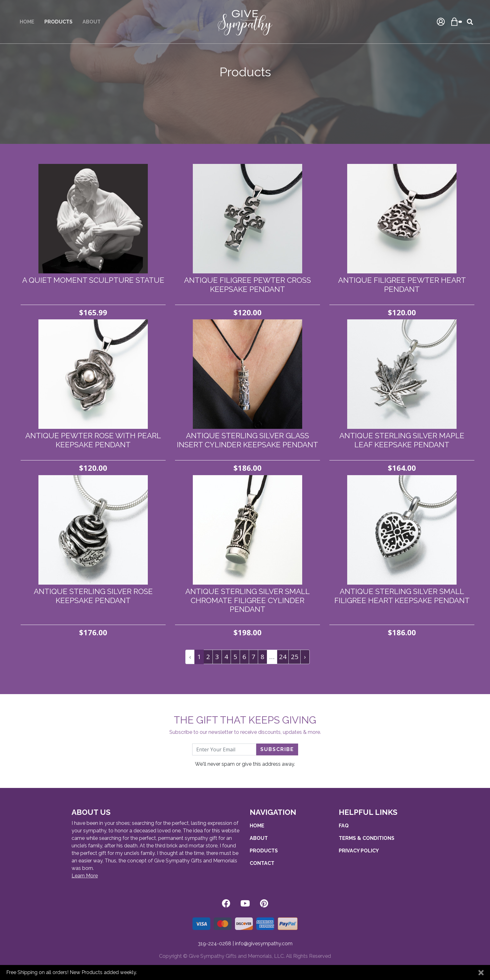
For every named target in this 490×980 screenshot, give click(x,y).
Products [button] (58, 22)
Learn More (85, 876)
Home (27, 22)
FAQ (344, 826)
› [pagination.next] (305, 657)
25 (295, 657)
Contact (262, 863)
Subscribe (277, 749)
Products (264, 851)
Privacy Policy (359, 851)
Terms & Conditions (367, 838)
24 (283, 657)
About (92, 22)
